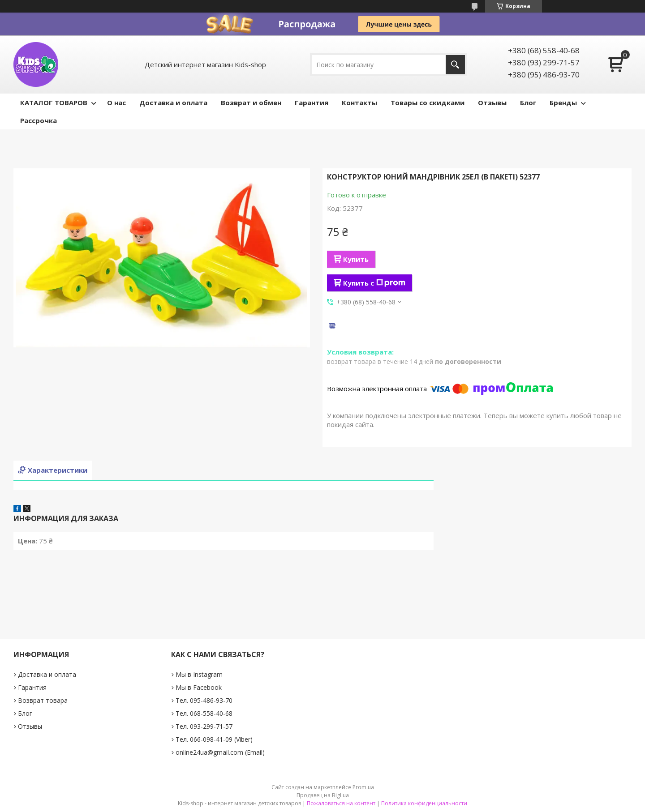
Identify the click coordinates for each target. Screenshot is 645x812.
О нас (116, 103)
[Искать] (455, 65)
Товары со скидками (428, 103)
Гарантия (312, 103)
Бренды (563, 103)
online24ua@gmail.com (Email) (220, 752)
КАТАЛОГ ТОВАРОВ (54, 103)
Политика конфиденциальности (424, 803)
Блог (528, 103)
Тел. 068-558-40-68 (204, 713)
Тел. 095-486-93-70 (204, 700)
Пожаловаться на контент (341, 803)
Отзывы (492, 103)
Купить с (374, 283)
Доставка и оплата (173, 103)
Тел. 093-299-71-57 (204, 726)
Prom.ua (363, 787)
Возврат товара (43, 700)
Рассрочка (39, 120)
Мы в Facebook (199, 687)
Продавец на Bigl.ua (323, 795)
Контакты (359, 103)
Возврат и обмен (251, 103)
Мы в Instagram (199, 674)
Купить (356, 259)
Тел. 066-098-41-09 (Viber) (214, 739)
